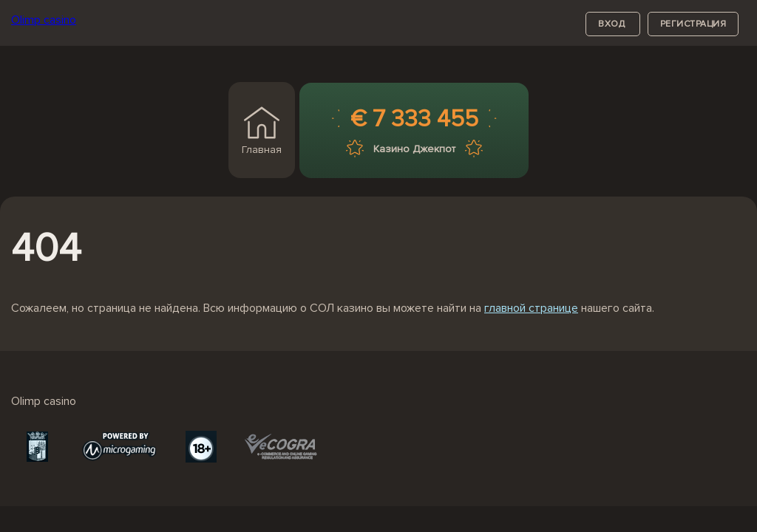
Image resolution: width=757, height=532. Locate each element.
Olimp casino (44, 20)
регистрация (693, 24)
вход (613, 24)
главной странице (531, 308)
